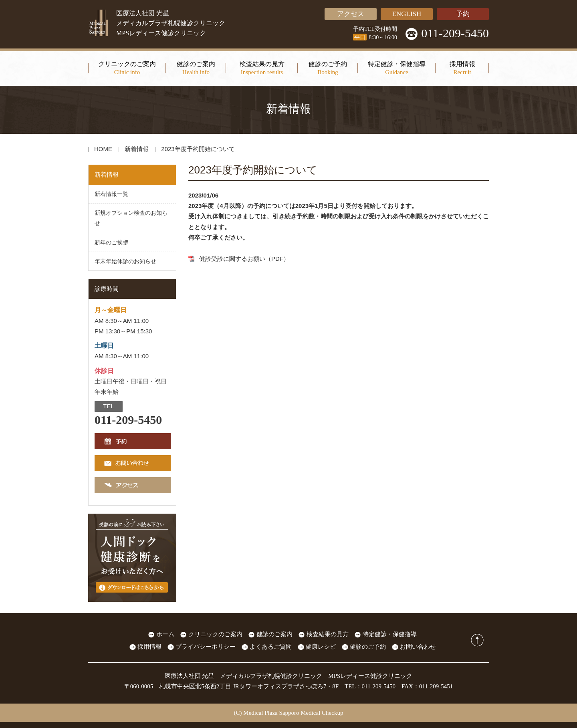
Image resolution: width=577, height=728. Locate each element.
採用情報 (149, 647)
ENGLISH (407, 14)
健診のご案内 (274, 634)
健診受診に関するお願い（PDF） (244, 259)
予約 (463, 14)
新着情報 (137, 149)
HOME (103, 149)
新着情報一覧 (111, 194)
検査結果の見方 (328, 634)
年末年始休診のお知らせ (125, 261)
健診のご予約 (368, 647)
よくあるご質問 (271, 647)
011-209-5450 (455, 33)
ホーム (165, 634)
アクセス (351, 14)
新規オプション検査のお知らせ (131, 218)
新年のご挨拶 (111, 242)
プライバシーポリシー (206, 647)
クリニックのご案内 (215, 634)
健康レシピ (321, 647)
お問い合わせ (418, 647)
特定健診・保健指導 (390, 634)
